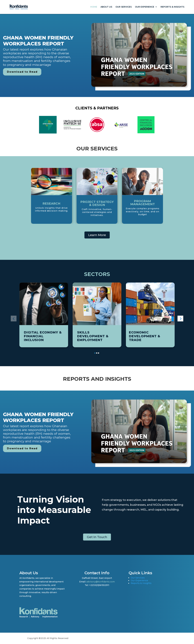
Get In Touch (97, 537)
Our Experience (145, 7)
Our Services (124, 7)
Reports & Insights (172, 7)
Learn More (97, 235)
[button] (14, 319)
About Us (106, 7)
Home (94, 7)
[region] (97, 55)
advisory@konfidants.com (101, 582)
